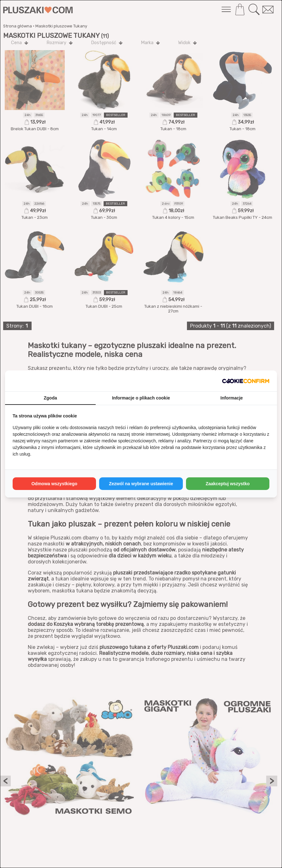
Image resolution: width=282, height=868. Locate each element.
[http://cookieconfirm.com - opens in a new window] (246, 381)
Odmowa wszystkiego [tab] (54, 484)
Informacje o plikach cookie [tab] (141, 398)
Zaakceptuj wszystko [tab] (228, 484)
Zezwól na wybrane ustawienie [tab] (141, 484)
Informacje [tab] (232, 398)
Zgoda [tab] (51, 398)
